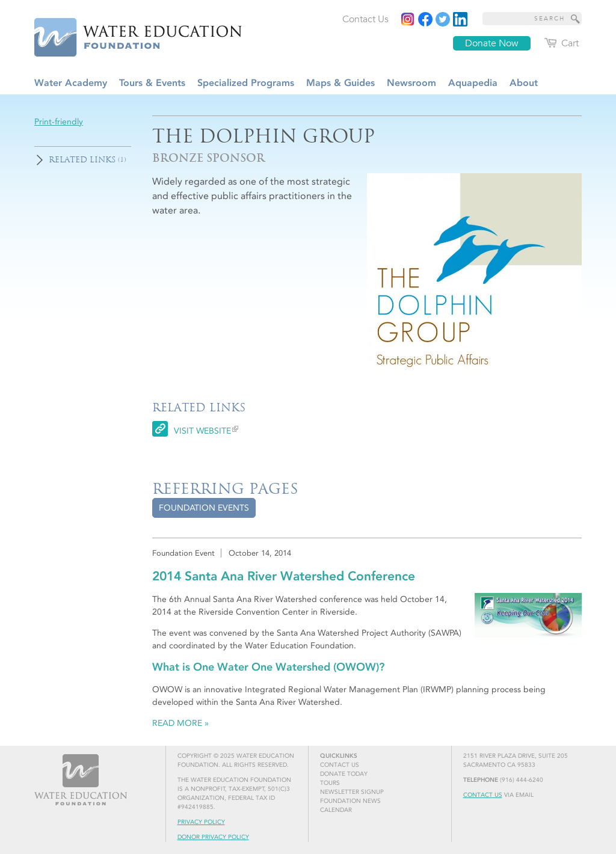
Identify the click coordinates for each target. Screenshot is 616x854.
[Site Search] (576, 19)
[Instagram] (408, 19)
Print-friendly (59, 122)
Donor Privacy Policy (213, 837)
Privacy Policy (201, 822)
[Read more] (460, 19)
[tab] (204, 508)
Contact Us (483, 795)
